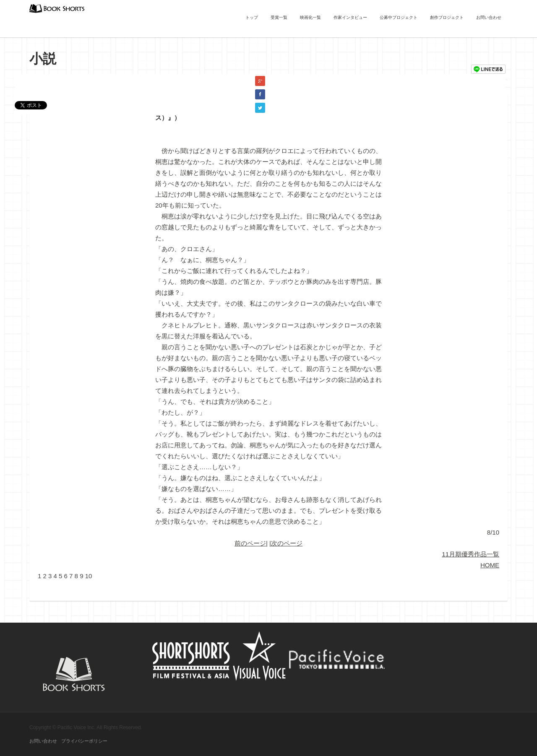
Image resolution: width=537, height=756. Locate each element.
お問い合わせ (489, 17)
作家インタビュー (350, 17)
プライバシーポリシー (84, 741)
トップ (252, 17)
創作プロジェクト (447, 17)
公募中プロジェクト (399, 17)
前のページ (250, 543)
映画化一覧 (310, 17)
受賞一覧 (279, 17)
